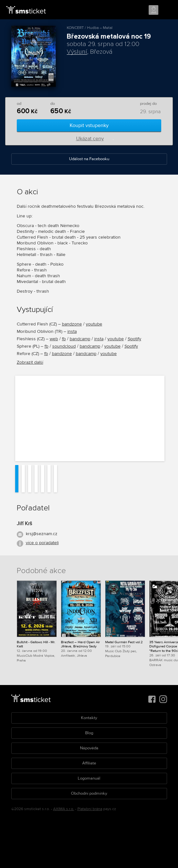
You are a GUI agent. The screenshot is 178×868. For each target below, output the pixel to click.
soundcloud (64, 346)
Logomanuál (89, 778)
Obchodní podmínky (89, 793)
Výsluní (77, 52)
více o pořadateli (42, 543)
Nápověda (89, 748)
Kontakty (89, 718)
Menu (167, 10)
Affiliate (89, 763)
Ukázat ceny (90, 139)
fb (64, 339)
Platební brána (90, 809)
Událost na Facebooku (89, 159)
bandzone (72, 324)
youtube (94, 324)
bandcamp (80, 339)
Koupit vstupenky (89, 125)
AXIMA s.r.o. (64, 809)
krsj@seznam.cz (42, 534)
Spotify (134, 339)
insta (72, 331)
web (54, 339)
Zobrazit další (30, 362)
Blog (89, 733)
